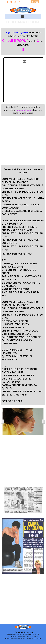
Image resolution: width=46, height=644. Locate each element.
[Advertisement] (21, 84)
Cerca (35, 2)
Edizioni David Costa (23, 5)
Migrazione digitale (17, 32)
